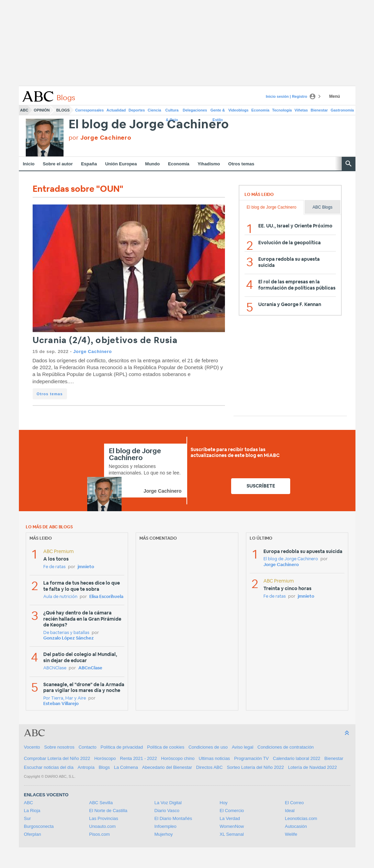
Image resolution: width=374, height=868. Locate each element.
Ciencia (154, 110)
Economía (260, 110)
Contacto (88, 747)
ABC (24, 110)
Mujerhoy (164, 834)
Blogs (63, 110)
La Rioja (32, 811)
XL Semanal (232, 834)
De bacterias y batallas (66, 633)
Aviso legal (243, 747)
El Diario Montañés (173, 818)
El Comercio (232, 811)
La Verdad (230, 818)
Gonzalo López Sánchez (69, 638)
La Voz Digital (168, 803)
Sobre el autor (58, 164)
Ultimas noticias (214, 758)
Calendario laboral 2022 (297, 758)
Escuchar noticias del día (49, 767)
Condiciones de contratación (286, 747)
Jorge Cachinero (92, 351)
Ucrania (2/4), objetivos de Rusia (105, 341)
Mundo (153, 164)
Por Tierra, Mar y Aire (65, 698)
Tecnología (282, 110)
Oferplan (33, 834)
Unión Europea (121, 164)
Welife (291, 834)
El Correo (294, 803)
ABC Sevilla (101, 803)
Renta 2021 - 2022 (138, 758)
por (100, 138)
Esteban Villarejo (61, 704)
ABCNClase (55, 668)
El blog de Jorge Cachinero (149, 125)
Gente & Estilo (218, 112)
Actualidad (116, 110)
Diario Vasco (167, 811)
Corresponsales (89, 110)
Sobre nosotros (59, 747)
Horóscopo (105, 758)
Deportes (137, 110)
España (89, 164)
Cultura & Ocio (172, 112)
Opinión (42, 110)
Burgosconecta (39, 826)
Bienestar (319, 110)
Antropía (86, 767)
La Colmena (126, 767)
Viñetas (301, 110)
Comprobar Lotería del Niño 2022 (57, 758)
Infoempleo (166, 826)
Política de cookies (166, 747)
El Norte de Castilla (108, 811)
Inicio (29, 164)
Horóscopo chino (178, 758)
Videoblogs (239, 110)
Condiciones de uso (208, 747)
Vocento (32, 747)
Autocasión (296, 826)
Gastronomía (342, 110)
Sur (27, 818)
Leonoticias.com (301, 818)
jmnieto (86, 567)
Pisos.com (100, 834)
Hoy (224, 803)
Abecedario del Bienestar (167, 767)
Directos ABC (209, 767)
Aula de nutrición (60, 597)
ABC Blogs (322, 207)
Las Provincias (104, 818)
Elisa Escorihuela (106, 597)
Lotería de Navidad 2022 (313, 767)
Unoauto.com (103, 826)
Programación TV (252, 758)
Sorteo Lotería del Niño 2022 (255, 767)
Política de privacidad (122, 747)
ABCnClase (90, 668)
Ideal (290, 811)
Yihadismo (209, 164)
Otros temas (241, 164)
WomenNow (232, 826)
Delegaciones (195, 110)
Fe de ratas (54, 567)
